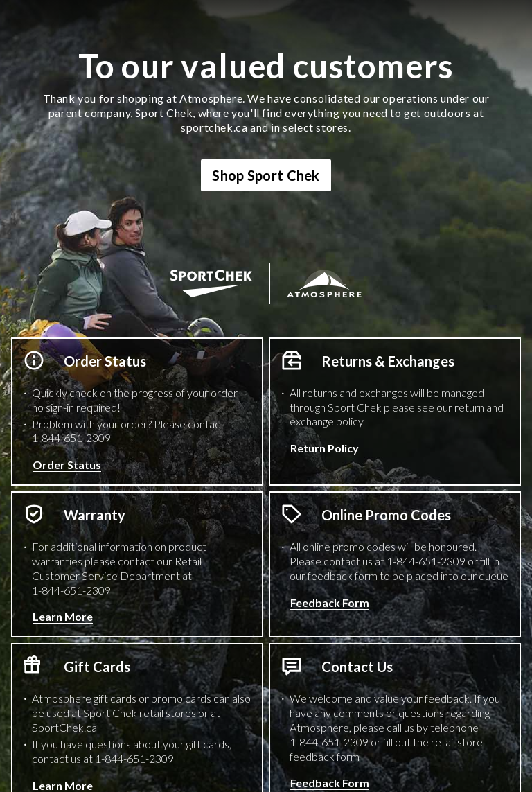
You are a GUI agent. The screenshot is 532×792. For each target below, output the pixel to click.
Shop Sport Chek (266, 175)
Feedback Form (330, 602)
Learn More (63, 616)
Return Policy (325, 448)
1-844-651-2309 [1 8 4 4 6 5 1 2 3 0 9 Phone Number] (71, 438)
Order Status (67, 465)
